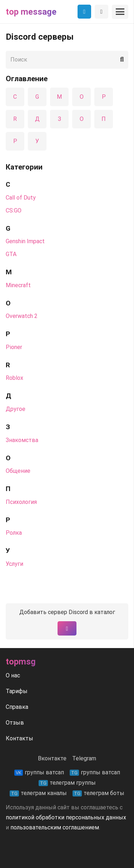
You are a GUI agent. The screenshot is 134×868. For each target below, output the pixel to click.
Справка (17, 707)
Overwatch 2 (22, 316)
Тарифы (17, 691)
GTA (11, 254)
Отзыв (15, 723)
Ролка (14, 533)
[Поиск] (67, 60)
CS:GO (14, 210)
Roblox (14, 378)
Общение (18, 471)
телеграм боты (98, 793)
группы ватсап (39, 772)
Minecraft (18, 285)
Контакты (19, 738)
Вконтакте (52, 758)
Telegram (84, 758)
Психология (21, 502)
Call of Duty (21, 198)
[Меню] (120, 12)
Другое (16, 409)
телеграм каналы (38, 793)
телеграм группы (67, 783)
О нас (13, 675)
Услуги (14, 564)
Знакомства (22, 440)
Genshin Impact (25, 241)
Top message (31, 12)
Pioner (14, 347)
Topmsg (21, 662)
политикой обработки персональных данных (66, 817)
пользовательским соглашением (55, 827)
